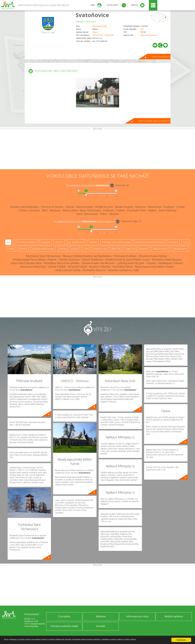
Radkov (152, 210)
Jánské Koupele (124, 207)
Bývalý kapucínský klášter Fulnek (154, 267)
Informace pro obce (137, 616)
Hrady (186, 242)
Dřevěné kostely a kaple (43, 249)
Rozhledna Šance (123, 267)
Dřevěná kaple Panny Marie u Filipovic (35, 260)
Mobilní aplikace (174, 616)
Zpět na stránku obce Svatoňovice (154, 121)
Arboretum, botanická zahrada (149, 242)
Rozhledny (173, 242)
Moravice (55, 210)
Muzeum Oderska (100, 267)
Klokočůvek (155, 207)
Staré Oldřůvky (167, 210)
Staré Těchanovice (87, 214)
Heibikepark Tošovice (171, 263)
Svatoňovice (92, 15)
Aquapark (46, 242)
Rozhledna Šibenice (94, 270)
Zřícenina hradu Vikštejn (153, 256)
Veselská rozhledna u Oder (124, 270)
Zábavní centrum (161, 249)
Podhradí (109, 210)
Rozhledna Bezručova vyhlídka (62, 263)
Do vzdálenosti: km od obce (88, 185)
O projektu (64, 616)
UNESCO (59, 242)
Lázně (86, 249)
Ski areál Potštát (77, 267)
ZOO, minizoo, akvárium (26, 242)
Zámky (11, 249)
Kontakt (101, 626)
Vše (8, 242)
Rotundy (63, 249)
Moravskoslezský (100, 26)
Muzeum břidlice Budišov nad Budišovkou (87, 256)
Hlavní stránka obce (161, 57)
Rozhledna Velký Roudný (167, 260)
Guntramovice (84, 207)
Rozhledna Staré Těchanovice (43, 256)
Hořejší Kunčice (104, 207)
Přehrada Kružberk (125, 256)
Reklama (101, 616)
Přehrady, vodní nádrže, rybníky (116, 242)
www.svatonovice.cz (149, 35)
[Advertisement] (98, 150)
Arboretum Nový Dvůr (33, 267)
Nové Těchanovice (90, 210)
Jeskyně (75, 249)
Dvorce (70, 207)
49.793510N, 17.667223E (103, 35)
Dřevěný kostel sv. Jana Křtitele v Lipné (127, 260)
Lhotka (180, 207)
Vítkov (95, 32)
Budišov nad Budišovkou (25, 207)
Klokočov (141, 207)
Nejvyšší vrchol (100, 249)
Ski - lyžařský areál (76, 242)
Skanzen (93, 242)
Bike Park (116, 249)
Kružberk (169, 207)
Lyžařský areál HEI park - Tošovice (137, 263)
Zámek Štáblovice (92, 260)
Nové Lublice (70, 210)
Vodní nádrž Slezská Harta (26, 263)
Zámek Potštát (57, 267)
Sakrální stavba (180, 249)
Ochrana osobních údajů (64, 626)
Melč (45, 210)
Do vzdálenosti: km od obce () (84, 221)
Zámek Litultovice (69, 260)
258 (142, 29)
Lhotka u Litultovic (29, 210)
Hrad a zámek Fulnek (68, 270)
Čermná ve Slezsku (52, 207)
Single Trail (130, 249)
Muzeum (144, 249)
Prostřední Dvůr (136, 210)
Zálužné (114, 214)
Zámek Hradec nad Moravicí (98, 263)
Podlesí (120, 210)
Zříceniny (23, 249)
